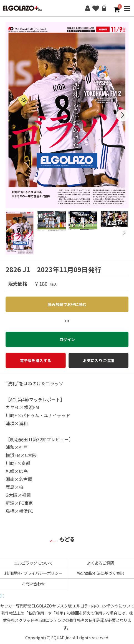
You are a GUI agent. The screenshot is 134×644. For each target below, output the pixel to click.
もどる (67, 539)
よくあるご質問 (100, 563)
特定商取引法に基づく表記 (100, 573)
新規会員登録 (87, 8)
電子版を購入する (36, 360)
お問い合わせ (33, 584)
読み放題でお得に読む (67, 304)
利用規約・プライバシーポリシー (33, 573)
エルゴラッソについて (33, 563)
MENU (127, 12)
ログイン (104, 8)
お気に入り (96, 8)
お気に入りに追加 (98, 360)
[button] (122, 115)
